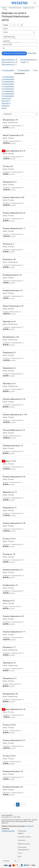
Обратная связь (24, 844)
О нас (20, 853)
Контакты (22, 840)
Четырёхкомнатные (29, 60)
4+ (22, 25)
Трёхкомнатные (9, 65)
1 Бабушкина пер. (18, 37)
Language (6, 861)
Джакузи (19, 41)
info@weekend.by (8, 831)
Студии (6, 25)
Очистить (32, 53)
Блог (20, 857)
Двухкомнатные (9, 62)
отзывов (29, 826)
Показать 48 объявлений (14, 53)
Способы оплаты (24, 837)
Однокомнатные (9, 60)
